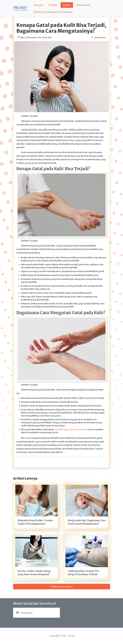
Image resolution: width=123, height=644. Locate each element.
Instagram (25, 613)
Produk (53, 5)
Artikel (67, 5)
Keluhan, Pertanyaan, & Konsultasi (53, 12)
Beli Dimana (83, 5)
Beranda (38, 5)
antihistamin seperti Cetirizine (71, 429)
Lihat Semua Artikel (62, 587)
